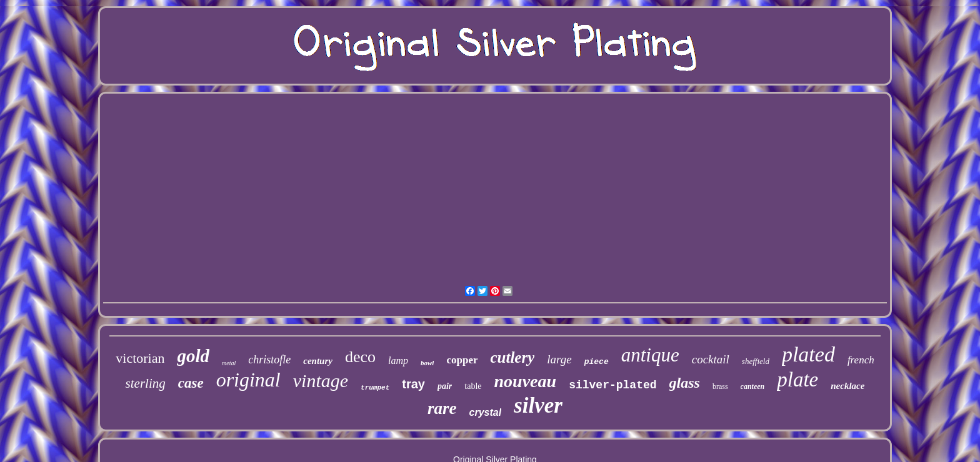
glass (685, 383)
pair (445, 386)
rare (442, 408)
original (248, 380)
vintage (321, 381)
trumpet (375, 388)
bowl (427, 363)
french (861, 360)
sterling (146, 383)
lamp (398, 361)
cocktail (711, 359)
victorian (140, 358)
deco (360, 357)
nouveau (526, 381)
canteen (753, 386)
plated (808, 354)
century (318, 361)
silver (538, 405)
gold (193, 356)
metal (229, 363)
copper (462, 360)
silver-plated (612, 385)
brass (720, 386)
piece (597, 362)
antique (650, 355)
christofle (269, 360)
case (191, 383)
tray (413, 384)
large (559, 359)
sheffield (756, 361)
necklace (847, 386)
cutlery (512, 357)
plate (797, 380)
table (473, 386)
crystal (486, 412)
